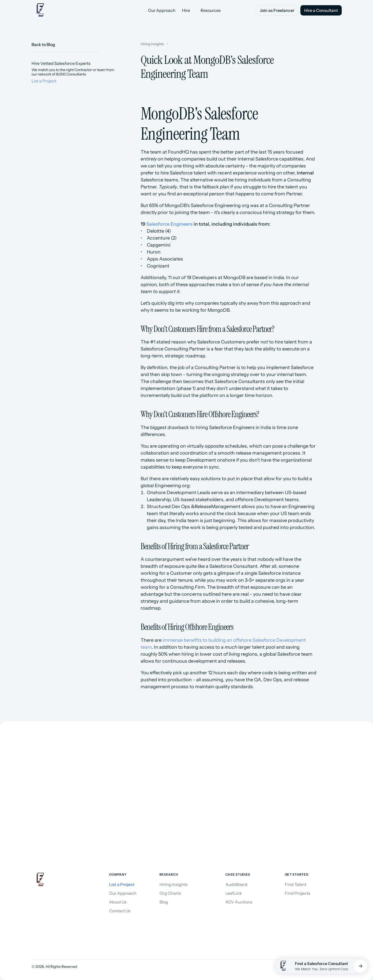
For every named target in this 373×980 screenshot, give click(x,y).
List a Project (44, 81)
